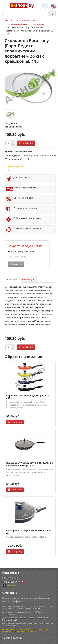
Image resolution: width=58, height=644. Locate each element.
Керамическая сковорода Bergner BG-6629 (28, 397)
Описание (12, 279)
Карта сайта (9, 586)
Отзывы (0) (28, 279)
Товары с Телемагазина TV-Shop (29, 629)
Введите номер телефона (21, 251)
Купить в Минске (9, 629)
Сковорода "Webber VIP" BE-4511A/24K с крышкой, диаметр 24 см (29, 464)
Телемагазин (29, 631)
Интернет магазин (16, 631)
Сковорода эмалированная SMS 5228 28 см (29, 532)
